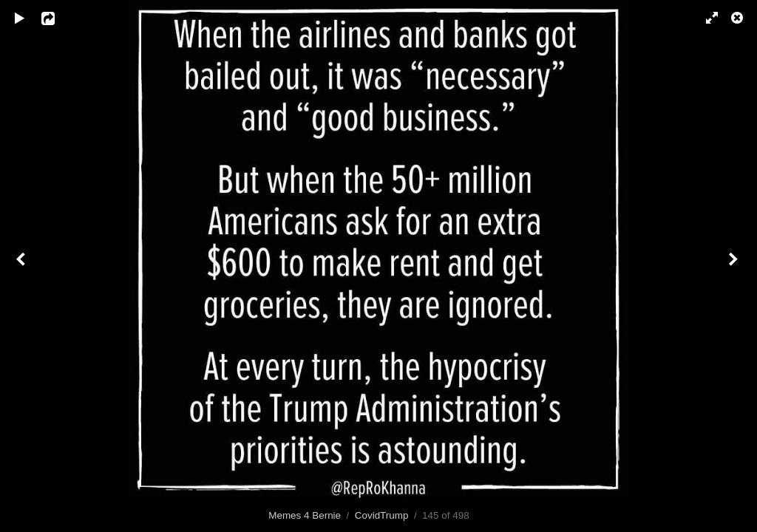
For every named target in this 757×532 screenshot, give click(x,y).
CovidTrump (382, 515)
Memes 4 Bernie (305, 515)
